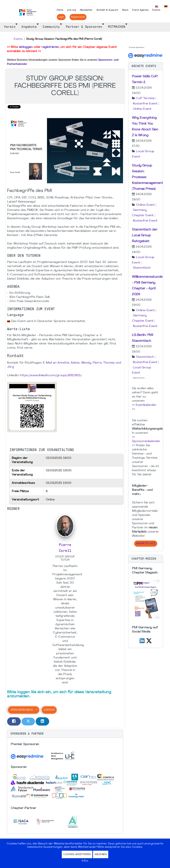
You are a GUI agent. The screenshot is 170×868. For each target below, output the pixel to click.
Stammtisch (142, 268)
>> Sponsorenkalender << (146, 441)
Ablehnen (101, 854)
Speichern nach (22, 710)
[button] (65, 734)
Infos (85, 861)
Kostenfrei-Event (145, 104)
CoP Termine (145, 98)
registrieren (50, 47)
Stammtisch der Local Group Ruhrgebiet (145, 236)
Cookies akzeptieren (77, 854)
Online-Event (142, 109)
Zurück (49, 710)
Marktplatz (146, 544)
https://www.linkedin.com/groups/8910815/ (51, 375)
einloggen (26, 47)
